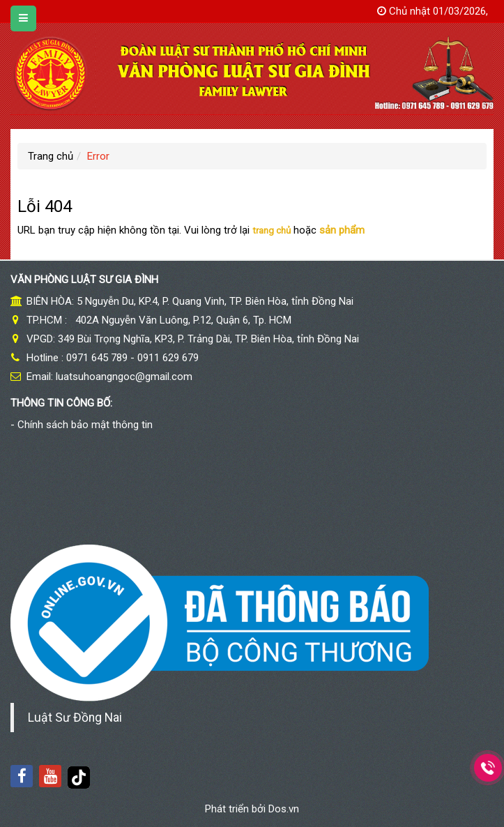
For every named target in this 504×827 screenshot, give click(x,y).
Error (98, 156)
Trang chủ (51, 156)
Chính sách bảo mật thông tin (85, 425)
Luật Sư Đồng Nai (75, 718)
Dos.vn (284, 809)
